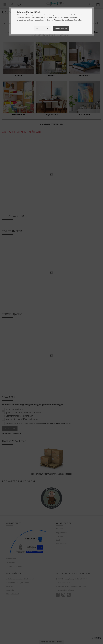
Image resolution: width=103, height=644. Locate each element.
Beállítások (42, 29)
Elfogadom (61, 29)
